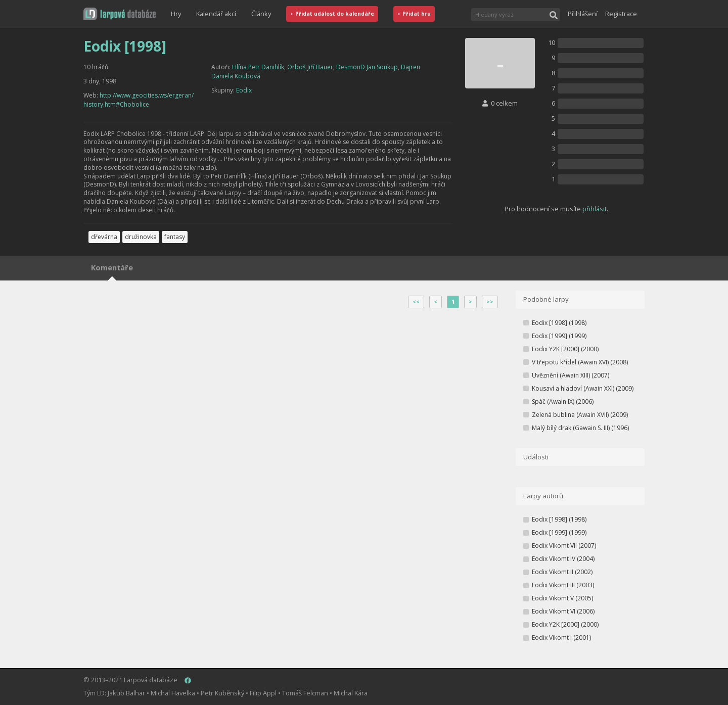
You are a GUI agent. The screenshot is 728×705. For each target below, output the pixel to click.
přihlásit (595, 209)
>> (490, 302)
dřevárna (104, 237)
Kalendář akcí (216, 14)
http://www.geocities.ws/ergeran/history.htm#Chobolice (139, 100)
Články (261, 14)
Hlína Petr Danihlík (258, 67)
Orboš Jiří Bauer (310, 67)
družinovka (141, 237)
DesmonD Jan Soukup (367, 67)
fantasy (175, 237)
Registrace (621, 14)
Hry (176, 14)
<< (416, 302)
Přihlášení (583, 14)
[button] (120, 14)
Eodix (244, 90)
